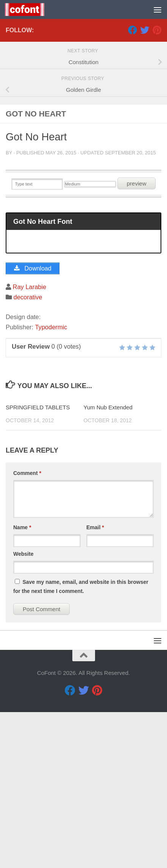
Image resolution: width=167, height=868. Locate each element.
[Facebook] (133, 186)
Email (95, 683)
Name (22, 683)
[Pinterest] (157, 186)
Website (23, 710)
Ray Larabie (30, 443)
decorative (28, 453)
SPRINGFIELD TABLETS (38, 563)
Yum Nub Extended (108, 563)
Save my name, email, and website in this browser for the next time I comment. (81, 742)
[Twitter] (145, 186)
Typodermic (51, 483)
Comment (27, 629)
